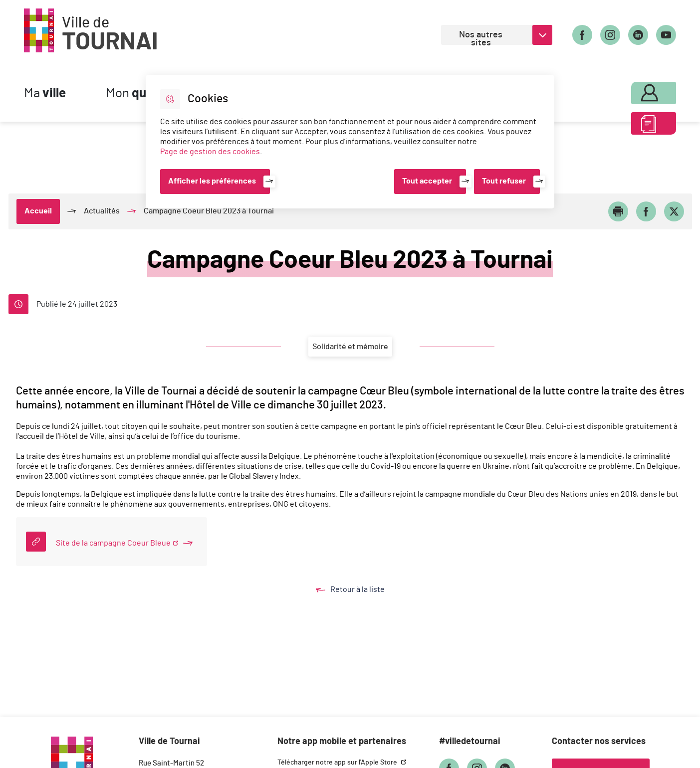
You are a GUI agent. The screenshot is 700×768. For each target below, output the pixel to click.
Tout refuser (504, 181)
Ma (45, 94)
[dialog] (350, 142)
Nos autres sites (481, 38)
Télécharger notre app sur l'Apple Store (338, 763)
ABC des (634, 127)
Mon (634, 91)
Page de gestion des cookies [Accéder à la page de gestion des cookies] (210, 152)
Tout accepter (427, 181)
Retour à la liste (360, 590)
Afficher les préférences (212, 181)
